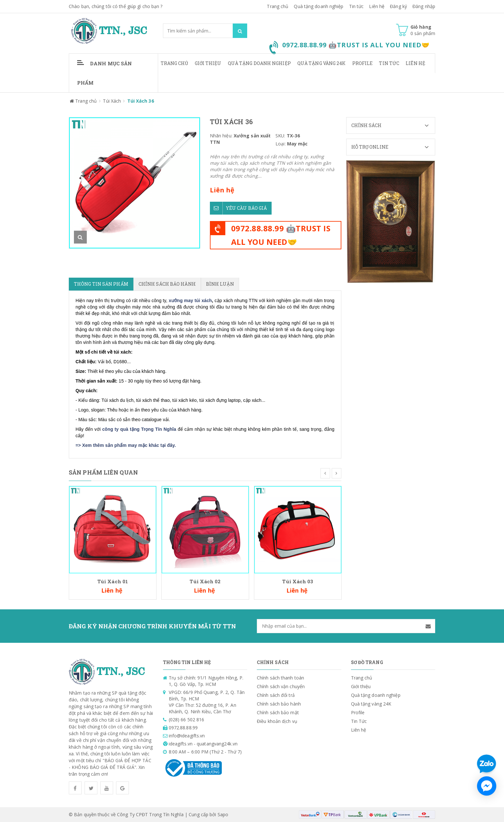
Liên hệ (415, 63)
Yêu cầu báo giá (239, 208)
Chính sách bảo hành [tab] (167, 284)
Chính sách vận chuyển (281, 686)
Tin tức (356, 6)
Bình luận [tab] (220, 284)
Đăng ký (398, 6)
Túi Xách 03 (298, 581)
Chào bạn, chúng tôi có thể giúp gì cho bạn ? (116, 6)
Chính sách (393, 125)
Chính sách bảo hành (279, 704)
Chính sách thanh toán (280, 678)
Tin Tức (389, 63)
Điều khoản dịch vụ (277, 721)
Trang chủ (175, 63)
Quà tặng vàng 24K (322, 63)
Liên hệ (377, 6)
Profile (363, 63)
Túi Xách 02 (205, 581)
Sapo (223, 814)
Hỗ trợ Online (393, 147)
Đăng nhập (424, 6)
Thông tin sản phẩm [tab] (101, 284)
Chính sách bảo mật (278, 712)
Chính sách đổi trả (276, 695)
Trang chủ (278, 6)
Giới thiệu (208, 63)
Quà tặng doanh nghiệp (319, 6)
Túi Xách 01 (113, 581)
